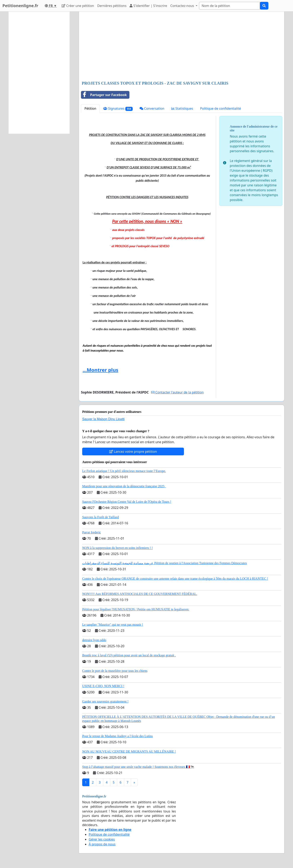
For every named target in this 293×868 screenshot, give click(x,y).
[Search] (230, 6)
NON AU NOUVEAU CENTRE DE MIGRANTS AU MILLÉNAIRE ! (129, 752)
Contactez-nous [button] (183, 6)
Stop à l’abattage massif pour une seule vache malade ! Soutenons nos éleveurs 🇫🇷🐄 (138, 767)
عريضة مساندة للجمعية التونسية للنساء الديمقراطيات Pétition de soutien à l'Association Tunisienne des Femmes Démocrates (165, 563)
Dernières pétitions (112, 6)
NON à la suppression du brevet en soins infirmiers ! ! (118, 548)
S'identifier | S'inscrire (148, 6)
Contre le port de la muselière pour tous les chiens (115, 671)
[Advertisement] (182, 47)
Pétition (90, 108)
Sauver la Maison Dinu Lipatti (103, 419)
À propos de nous (102, 844)
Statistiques (182, 108)
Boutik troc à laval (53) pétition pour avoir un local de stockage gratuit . (129, 655)
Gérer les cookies (102, 839)
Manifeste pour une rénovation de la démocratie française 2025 (124, 486)
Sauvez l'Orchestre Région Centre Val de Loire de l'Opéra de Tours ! (127, 502)
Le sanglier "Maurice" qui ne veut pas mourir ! (113, 625)
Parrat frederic (92, 532)
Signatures (118, 109)
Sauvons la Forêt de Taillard (101, 517)
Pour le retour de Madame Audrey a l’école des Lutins (118, 736)
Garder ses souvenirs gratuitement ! (105, 701)
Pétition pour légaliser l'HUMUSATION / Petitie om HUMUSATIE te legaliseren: (136, 609)
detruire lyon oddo (94, 640)
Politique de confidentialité (220, 108)
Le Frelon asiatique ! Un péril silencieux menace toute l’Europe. (124, 471)
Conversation (152, 108)
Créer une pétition (78, 6)
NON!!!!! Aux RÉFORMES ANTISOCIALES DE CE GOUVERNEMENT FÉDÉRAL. (140, 594)
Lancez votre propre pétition (133, 451)
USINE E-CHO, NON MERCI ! (103, 686)
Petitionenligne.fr (20, 6)
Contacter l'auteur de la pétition (177, 392)
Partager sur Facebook (104, 95)
